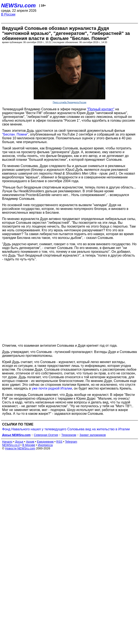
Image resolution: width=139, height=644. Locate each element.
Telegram (71, 442)
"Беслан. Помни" (15, 134)
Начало (7, 442)
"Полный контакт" (101, 109)
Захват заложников (93, 435)
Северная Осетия (46, 435)
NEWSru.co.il (11, 445)
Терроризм (69, 435)
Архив (30, 442)
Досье (19, 442)
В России (8, 14)
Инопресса (45, 445)
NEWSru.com (18, 5)
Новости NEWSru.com (20, 448)
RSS (59, 442)
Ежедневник (45, 442)
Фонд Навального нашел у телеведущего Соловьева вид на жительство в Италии (66, 429)
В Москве (29, 445)
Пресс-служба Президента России (69, 102)
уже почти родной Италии (52, 388)
